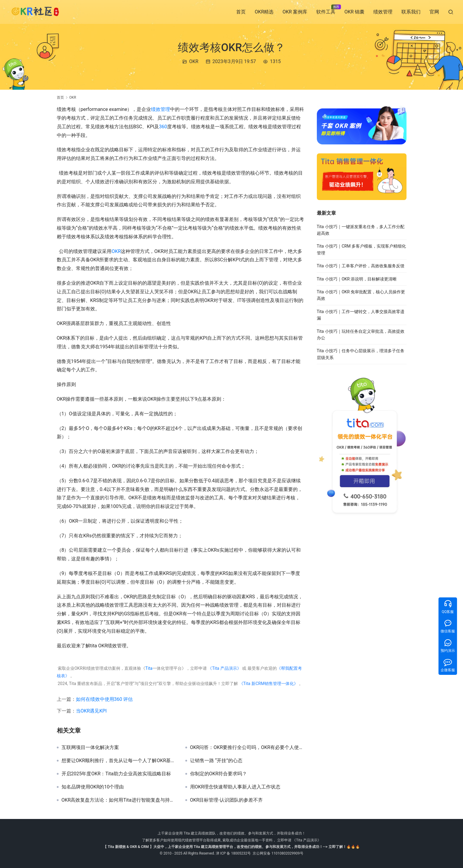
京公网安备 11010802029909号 (278, 853)
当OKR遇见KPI (91, 711)
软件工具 (326, 12)
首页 (241, 12)
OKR (194, 61)
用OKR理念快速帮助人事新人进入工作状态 (235, 787)
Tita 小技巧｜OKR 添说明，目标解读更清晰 (357, 279)
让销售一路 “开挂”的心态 (216, 761)
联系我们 (411, 12)
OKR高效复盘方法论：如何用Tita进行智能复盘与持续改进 (119, 800)
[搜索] (451, 12)
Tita (149, 668)
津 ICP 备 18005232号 (233, 853)
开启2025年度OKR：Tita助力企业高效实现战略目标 (116, 774)
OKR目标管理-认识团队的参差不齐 (226, 800)
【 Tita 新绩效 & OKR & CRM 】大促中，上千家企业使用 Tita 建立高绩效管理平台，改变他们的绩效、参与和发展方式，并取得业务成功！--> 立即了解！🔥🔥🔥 (231, 847)
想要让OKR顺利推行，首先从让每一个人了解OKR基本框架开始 (119, 761)
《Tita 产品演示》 (224, 668)
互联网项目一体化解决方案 (90, 748)
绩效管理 (383, 12)
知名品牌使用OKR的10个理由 (93, 787)
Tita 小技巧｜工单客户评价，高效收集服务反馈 (361, 266)
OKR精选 (264, 12)
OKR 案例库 (295, 12)
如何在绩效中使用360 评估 (104, 699)
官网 (434, 12)
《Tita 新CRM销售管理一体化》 (268, 684)
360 (163, 127)
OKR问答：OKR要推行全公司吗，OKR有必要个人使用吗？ (247, 748)
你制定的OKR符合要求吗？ (219, 774)
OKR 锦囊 (354, 12)
